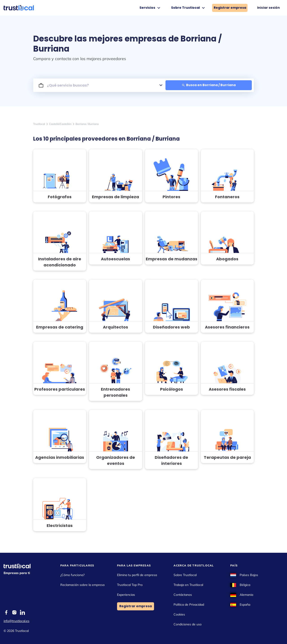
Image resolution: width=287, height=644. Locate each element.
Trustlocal (39, 124)
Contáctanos (183, 595)
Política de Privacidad (189, 605)
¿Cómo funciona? (72, 575)
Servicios (150, 8)
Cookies (179, 614)
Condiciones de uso (188, 624)
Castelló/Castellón (60, 124)
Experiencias (126, 595)
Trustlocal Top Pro (130, 585)
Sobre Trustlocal (189, 8)
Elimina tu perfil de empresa (137, 575)
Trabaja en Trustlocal (188, 585)
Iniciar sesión (269, 8)
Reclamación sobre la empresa (82, 585)
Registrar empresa (230, 8)
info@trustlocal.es (16, 621)
